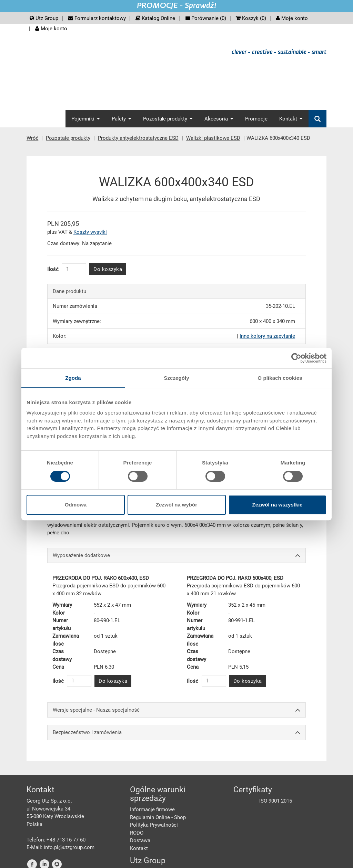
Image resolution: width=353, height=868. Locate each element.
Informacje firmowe (152, 809)
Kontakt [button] (291, 119)
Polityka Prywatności (154, 825)
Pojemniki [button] (86, 119)
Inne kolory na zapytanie (267, 336)
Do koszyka (108, 269)
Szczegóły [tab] (176, 378)
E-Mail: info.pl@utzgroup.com (60, 847)
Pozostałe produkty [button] (168, 119)
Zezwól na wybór (176, 505)
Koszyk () (251, 18)
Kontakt (139, 848)
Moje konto (292, 18)
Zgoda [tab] (73, 378)
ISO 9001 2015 (276, 801)
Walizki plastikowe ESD (213, 138)
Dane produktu (69, 291)
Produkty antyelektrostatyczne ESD (138, 138)
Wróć (33, 138)
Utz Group (44, 18)
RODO (137, 833)
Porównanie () (205, 18)
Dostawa (140, 840)
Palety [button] (122, 119)
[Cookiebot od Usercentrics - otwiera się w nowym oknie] (296, 358)
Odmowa (76, 505)
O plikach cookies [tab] (280, 378)
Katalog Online (155, 18)
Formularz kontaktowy (97, 18)
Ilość (53, 269)
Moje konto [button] (51, 29)
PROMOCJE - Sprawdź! (177, 6)
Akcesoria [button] (219, 119)
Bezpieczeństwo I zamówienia (176, 733)
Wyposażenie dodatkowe (176, 556)
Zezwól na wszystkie (278, 505)
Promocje (256, 119)
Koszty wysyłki (90, 232)
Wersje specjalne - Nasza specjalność (176, 710)
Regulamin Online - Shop (158, 817)
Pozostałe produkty (68, 138)
